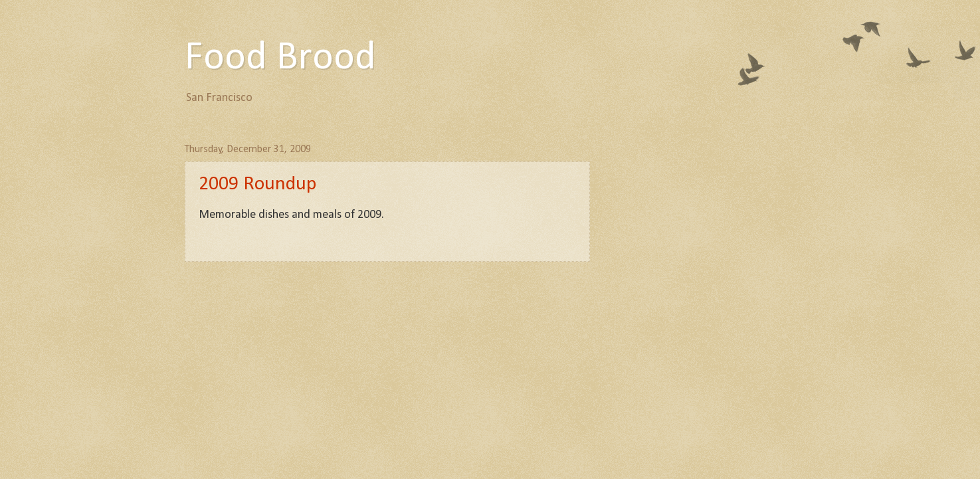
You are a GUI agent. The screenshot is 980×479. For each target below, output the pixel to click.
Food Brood (280, 58)
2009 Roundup (257, 184)
